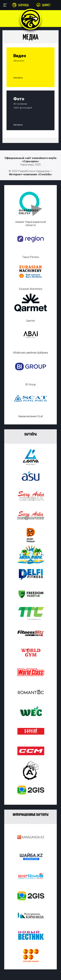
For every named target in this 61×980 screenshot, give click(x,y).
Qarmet (46, 5)
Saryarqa (23, 5)
